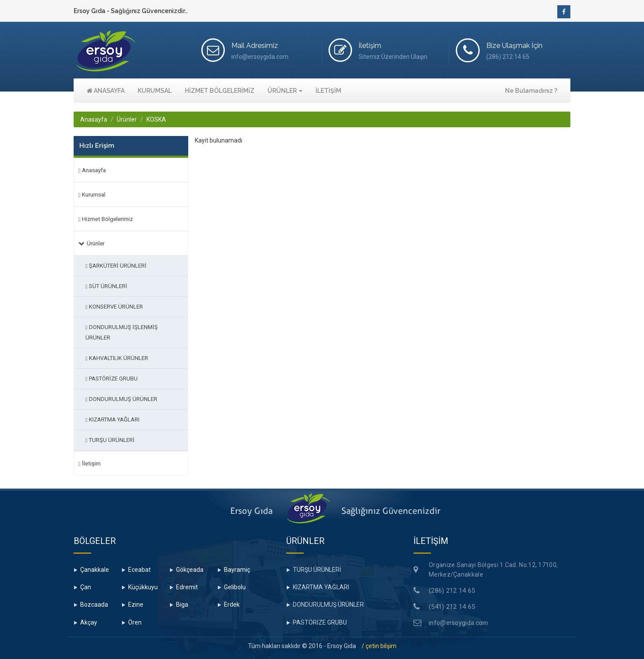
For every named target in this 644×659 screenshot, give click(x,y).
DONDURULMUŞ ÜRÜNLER (121, 399)
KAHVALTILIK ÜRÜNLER (117, 358)
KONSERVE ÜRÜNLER (114, 307)
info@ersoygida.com (458, 623)
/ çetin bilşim (379, 646)
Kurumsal (92, 195)
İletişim (90, 464)
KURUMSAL (155, 91)
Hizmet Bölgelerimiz (106, 219)
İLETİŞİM (328, 91)
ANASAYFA (106, 91)
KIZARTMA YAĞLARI (112, 420)
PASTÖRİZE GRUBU (112, 379)
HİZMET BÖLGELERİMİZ (220, 91)
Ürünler (127, 119)
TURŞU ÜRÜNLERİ (110, 440)
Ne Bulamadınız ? (531, 91)
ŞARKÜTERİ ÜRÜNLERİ (116, 266)
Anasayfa (94, 119)
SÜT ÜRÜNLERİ (106, 286)
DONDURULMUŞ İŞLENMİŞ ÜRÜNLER (122, 332)
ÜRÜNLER (285, 91)
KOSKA (156, 119)
